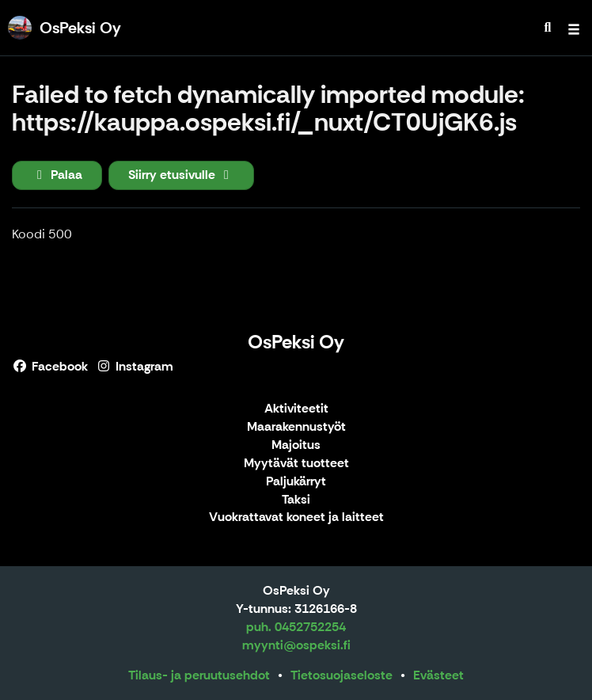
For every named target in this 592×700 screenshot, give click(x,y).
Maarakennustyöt (296, 427)
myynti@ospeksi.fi (296, 645)
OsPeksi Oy (296, 342)
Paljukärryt (296, 482)
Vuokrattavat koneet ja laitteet (296, 517)
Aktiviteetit (296, 409)
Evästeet (438, 675)
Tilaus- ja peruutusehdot (199, 675)
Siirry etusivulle (181, 175)
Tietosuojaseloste (342, 675)
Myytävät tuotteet (296, 464)
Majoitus (296, 445)
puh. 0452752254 (296, 627)
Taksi (296, 500)
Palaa (57, 175)
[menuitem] (548, 28)
